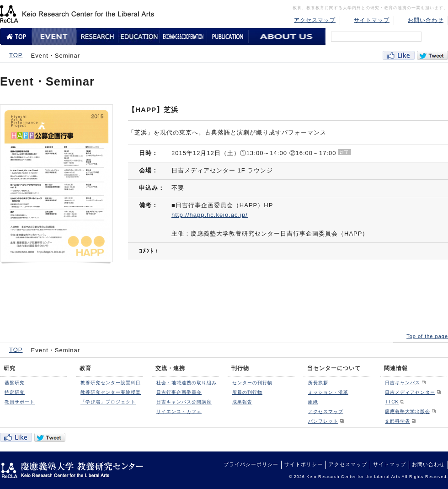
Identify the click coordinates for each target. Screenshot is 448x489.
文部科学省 (397, 421)
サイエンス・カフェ (179, 411)
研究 (10, 368)
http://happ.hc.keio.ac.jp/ (210, 215)
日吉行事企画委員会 (179, 392)
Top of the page (427, 336)
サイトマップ (372, 20)
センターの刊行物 (252, 383)
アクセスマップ (315, 20)
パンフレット (323, 421)
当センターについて (334, 368)
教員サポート (20, 402)
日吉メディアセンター (410, 392)
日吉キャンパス (403, 383)
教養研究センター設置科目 (111, 383)
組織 (313, 402)
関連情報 (396, 368)
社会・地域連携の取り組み (187, 383)
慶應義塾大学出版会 (408, 411)
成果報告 (242, 402)
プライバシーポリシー (251, 464)
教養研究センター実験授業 (111, 392)
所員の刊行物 (247, 392)
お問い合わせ (426, 20)
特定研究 (15, 392)
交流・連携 (170, 368)
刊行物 (240, 368)
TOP (16, 55)
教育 (85, 368)
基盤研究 (15, 383)
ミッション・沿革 (328, 392)
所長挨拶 (318, 383)
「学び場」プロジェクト (108, 402)
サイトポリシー (304, 464)
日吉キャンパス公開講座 (184, 402)
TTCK (392, 402)
